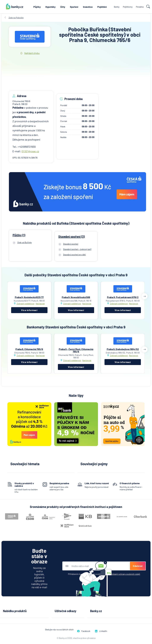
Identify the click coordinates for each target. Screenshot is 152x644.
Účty (63, 7)
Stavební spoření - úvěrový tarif (77, 249)
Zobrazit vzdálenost (26, 304)
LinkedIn (101, 631)
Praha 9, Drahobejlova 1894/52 (123, 349)
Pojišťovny (128, 7)
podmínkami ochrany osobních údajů (123, 574)
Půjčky (37, 7)
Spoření (74, 7)
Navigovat (40, 304)
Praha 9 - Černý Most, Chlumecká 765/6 (76, 350)
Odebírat (138, 566)
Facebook (84, 631)
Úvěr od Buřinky (25, 242)
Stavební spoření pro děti (74, 255)
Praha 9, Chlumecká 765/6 (29, 349)
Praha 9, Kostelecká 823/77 (29, 297)
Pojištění (102, 7)
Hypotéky (50, 7)
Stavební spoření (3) (72, 237)
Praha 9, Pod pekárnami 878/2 (123, 297)
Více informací (29, 310)
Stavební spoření (71, 244)
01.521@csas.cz (30, 151)
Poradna (140, 7)
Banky (117, 7)
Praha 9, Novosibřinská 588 (76, 297)
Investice (88, 7)
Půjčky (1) (19, 235)
